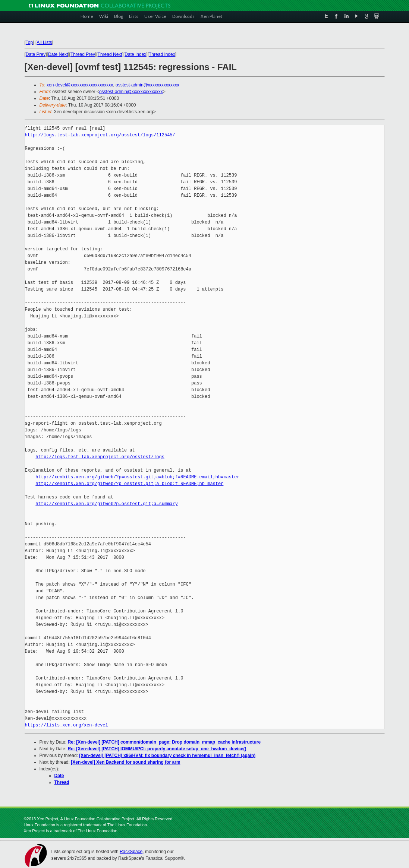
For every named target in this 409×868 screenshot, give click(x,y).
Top (29, 42)
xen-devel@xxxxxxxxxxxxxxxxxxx (80, 85)
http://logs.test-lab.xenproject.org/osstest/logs (100, 457)
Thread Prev (83, 54)
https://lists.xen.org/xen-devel (67, 725)
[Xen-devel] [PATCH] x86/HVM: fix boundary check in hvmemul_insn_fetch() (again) (167, 755)
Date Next (58, 54)
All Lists (44, 42)
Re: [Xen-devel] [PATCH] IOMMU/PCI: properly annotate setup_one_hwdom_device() (157, 749)
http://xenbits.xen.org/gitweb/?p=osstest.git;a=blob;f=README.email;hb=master (137, 477)
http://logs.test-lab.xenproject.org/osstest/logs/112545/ (100, 135)
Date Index (135, 54)
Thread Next (110, 54)
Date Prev (36, 54)
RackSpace (131, 852)
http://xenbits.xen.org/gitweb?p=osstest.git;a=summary (107, 504)
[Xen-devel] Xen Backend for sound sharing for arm (125, 762)
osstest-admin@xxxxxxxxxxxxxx (147, 85)
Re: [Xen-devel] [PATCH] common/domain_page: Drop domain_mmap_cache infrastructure (164, 742)
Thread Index (162, 54)
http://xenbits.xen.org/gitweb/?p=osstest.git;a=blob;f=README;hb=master (129, 484)
